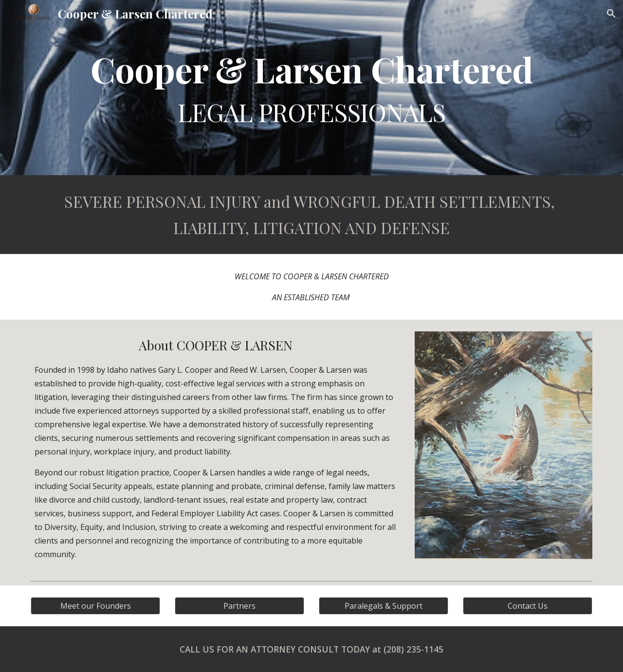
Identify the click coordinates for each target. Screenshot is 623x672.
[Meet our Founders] (95, 606)
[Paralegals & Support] (384, 606)
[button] (611, 14)
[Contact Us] (528, 606)
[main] (311, 88)
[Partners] (239, 606)
